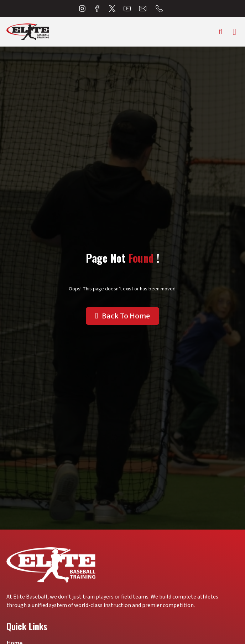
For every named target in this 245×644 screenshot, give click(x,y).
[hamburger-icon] (234, 32)
